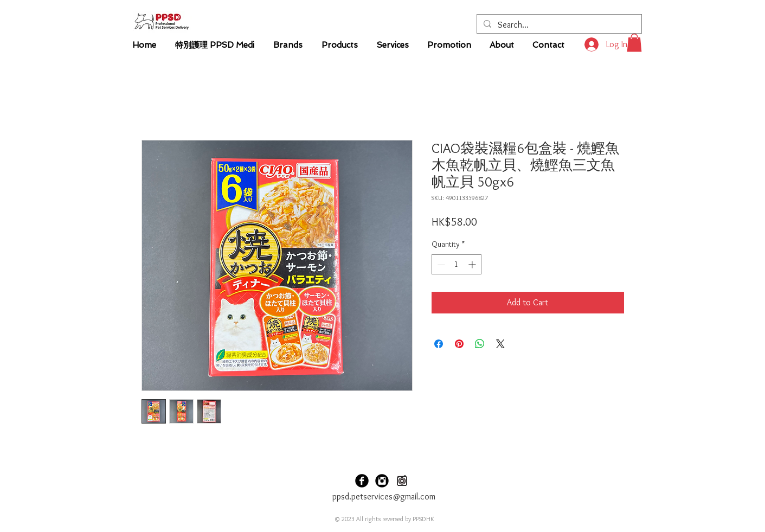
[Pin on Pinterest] (459, 344)
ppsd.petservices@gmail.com (384, 496)
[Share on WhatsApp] (480, 344)
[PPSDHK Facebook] (362, 481)
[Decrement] (440, 264)
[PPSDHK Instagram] (382, 481)
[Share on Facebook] (439, 344)
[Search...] (558, 25)
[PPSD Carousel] (402, 481)
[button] (634, 43)
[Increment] (473, 264)
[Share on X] (500, 344)
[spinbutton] (457, 264)
